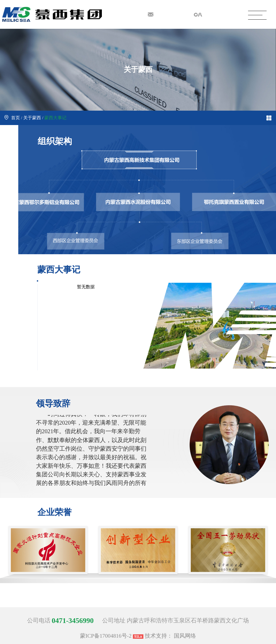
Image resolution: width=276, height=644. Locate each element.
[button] (147, 600)
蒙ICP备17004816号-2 (106, 636)
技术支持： (159, 636)
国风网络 (185, 636)
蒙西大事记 (55, 118)
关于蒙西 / (33, 118)
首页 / (14, 118)
